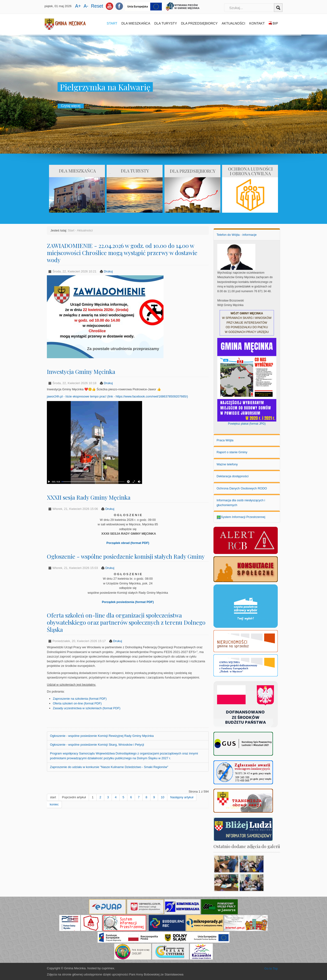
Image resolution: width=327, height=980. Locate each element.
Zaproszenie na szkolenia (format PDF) (80, 699)
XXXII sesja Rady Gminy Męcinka (89, 497)
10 (163, 797)
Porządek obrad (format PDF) (128, 543)
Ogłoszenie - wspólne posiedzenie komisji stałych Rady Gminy (126, 556)
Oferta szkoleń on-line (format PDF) (77, 703)
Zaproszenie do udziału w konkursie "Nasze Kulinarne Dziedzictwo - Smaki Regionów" (109, 767)
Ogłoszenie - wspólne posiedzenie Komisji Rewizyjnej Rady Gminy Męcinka (102, 736)
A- (87, 6)
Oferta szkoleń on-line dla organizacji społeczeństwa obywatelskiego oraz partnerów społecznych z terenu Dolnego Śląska (126, 622)
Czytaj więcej (71, 106)
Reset (97, 6)
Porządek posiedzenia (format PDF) (128, 602)
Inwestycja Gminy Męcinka (81, 372)
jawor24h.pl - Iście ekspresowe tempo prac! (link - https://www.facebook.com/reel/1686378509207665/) (117, 396)
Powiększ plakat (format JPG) (247, 424)
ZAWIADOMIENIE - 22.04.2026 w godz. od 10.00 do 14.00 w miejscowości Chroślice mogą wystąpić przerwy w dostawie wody (122, 253)
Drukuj (106, 271)
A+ (79, 6)
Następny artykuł (182, 797)
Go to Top (271, 968)
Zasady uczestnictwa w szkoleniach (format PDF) (87, 708)
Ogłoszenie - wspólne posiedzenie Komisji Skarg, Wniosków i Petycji (97, 745)
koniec (54, 804)
